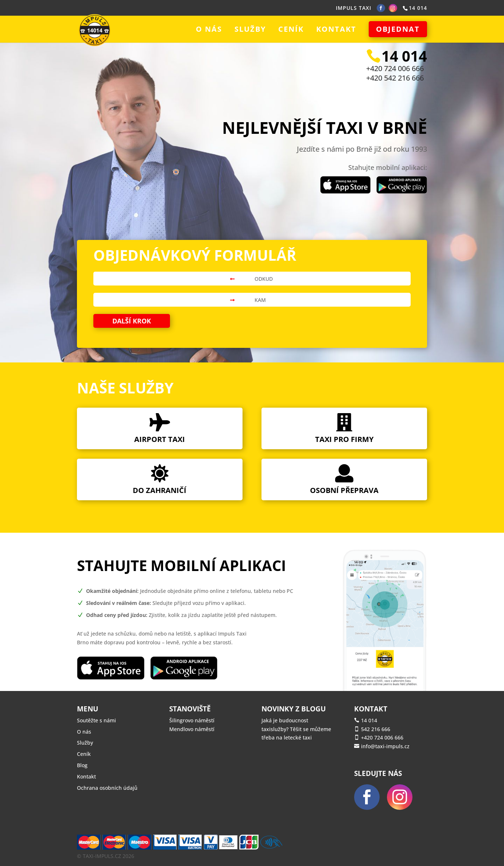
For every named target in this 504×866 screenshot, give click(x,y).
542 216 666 (376, 729)
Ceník (291, 30)
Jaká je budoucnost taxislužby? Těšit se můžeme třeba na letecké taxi (296, 729)
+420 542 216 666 (395, 78)
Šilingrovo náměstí (192, 720)
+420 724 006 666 (395, 68)
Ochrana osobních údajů (107, 788)
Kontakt (336, 30)
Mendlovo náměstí (192, 729)
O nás (209, 30)
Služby (250, 30)
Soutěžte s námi (96, 720)
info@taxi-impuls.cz (385, 746)
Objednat (398, 29)
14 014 (369, 720)
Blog (82, 765)
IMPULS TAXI (354, 8)
